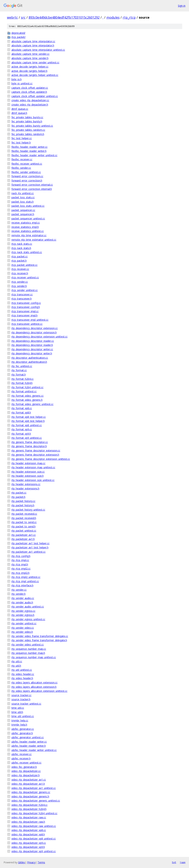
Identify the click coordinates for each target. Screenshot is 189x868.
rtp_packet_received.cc (24, 514)
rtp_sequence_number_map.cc (29, 649)
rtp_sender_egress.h (23, 615)
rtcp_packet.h (19, 261)
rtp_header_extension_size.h (28, 476)
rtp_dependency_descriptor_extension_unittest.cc (40, 337)
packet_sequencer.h (23, 214)
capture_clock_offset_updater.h (29, 92)
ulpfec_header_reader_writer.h (29, 746)
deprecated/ (18, 33)
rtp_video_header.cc (23, 674)
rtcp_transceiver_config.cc (26, 303)
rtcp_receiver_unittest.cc (25, 277)
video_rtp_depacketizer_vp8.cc (29, 830)
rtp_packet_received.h (24, 518)
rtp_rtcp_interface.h (22, 585)
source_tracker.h (21, 699)
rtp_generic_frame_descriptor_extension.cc (36, 450)
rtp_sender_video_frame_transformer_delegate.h (39, 640)
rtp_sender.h (19, 594)
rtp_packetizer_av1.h (23, 539)
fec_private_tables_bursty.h (27, 121)
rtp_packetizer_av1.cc (24, 535)
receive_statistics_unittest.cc (28, 231)
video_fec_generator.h (24, 767)
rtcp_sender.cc (20, 282)
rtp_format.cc (19, 370)
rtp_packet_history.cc (23, 501)
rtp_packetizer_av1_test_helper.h (30, 547)
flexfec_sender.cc (21, 168)
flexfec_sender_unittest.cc (26, 172)
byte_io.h (17, 79)
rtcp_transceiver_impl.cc (25, 311)
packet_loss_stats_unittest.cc (28, 206)
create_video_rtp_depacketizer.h (30, 105)
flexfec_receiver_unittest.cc (27, 164)
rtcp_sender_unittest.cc (25, 290)
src (23, 17)
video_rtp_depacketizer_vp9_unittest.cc (34, 851)
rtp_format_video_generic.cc (28, 396)
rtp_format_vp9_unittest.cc (27, 438)
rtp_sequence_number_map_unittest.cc (34, 657)
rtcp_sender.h (19, 286)
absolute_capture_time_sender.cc (30, 54)
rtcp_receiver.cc (20, 269)
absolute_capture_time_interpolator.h (33, 45)
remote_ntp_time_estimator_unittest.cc (34, 240)
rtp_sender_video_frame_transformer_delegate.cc (40, 636)
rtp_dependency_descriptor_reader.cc (33, 341)
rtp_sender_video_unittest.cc (28, 645)
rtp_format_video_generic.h (27, 400)
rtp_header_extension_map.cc (28, 463)
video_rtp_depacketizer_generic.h (30, 796)
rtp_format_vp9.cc (22, 429)
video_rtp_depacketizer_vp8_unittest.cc (34, 839)
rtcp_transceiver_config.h (26, 307)
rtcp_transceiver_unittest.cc (27, 324)
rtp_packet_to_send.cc (24, 522)
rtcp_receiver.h (20, 273)
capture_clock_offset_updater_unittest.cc (35, 96)
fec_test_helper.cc (22, 138)
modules (113, 17)
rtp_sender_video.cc (23, 628)
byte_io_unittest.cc (22, 83)
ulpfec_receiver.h (21, 758)
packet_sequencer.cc (23, 210)
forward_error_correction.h (27, 180)
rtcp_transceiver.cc (22, 294)
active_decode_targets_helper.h (29, 71)
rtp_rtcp (129, 17)
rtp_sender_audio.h (22, 602)
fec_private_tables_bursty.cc (27, 117)
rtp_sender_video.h (22, 632)
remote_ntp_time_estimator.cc (29, 235)
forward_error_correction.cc (27, 176)
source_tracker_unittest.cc (26, 704)
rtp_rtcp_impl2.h (20, 573)
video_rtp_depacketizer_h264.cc (30, 805)
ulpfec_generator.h (22, 733)
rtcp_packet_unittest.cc (24, 265)
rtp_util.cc (17, 661)
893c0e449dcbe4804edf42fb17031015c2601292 (64, 17)
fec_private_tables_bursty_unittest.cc (32, 126)
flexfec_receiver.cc (22, 159)
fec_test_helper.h (21, 143)
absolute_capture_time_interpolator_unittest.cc (38, 50)
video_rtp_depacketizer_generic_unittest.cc (36, 801)
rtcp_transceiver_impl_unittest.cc (30, 320)
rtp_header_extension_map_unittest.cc (33, 467)
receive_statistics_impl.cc (26, 223)
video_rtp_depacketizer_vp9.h (28, 847)
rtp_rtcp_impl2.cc (21, 569)
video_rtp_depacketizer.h (26, 775)
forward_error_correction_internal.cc (32, 185)
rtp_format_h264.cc (23, 379)
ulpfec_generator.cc (23, 729)
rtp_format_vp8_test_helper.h (28, 421)
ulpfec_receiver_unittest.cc (26, 763)
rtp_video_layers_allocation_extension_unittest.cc (39, 691)
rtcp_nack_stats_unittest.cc (27, 252)
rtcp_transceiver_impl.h (24, 315)
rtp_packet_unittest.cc (24, 531)
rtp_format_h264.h (22, 383)
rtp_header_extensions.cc (26, 484)
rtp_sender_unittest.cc (24, 623)
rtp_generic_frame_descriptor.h (29, 446)
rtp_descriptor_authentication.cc (30, 358)
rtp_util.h (16, 666)
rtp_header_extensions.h (25, 488)
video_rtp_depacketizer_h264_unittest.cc (34, 813)
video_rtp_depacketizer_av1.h (28, 784)
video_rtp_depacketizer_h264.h (29, 809)
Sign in (182, 6)
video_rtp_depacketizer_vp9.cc (29, 843)
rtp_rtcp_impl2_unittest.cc (26, 577)
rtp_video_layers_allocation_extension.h (34, 687)
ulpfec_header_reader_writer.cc (29, 742)
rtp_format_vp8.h (21, 413)
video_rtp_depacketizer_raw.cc (29, 817)
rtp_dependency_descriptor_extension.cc (35, 328)
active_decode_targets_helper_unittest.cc (35, 75)
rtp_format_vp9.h (21, 434)
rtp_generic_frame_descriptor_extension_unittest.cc (41, 459)
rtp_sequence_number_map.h (28, 653)
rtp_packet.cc (19, 493)
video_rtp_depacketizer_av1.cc (29, 780)
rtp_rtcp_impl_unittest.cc (25, 581)
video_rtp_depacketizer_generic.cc (31, 792)
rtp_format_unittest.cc (24, 391)
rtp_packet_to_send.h (24, 526)
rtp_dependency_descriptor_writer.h (32, 353)
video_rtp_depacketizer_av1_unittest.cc (34, 788)
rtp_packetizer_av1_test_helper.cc (30, 543)
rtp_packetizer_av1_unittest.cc (29, 552)
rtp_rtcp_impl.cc (20, 560)
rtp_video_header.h (22, 678)
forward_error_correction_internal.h (32, 189)
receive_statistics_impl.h (25, 227)
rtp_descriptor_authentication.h (29, 362)
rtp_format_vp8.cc (22, 408)
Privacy (31, 862)
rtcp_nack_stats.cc (22, 244)
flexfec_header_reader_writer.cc (30, 147)
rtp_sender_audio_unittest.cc (28, 607)
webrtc (12, 17)
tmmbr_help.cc (20, 720)
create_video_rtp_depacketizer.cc (30, 100)
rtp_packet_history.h (23, 505)
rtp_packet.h (18, 497)
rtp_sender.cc (19, 590)
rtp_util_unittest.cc (22, 670)
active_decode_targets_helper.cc (30, 67)
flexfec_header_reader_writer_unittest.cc (34, 155)
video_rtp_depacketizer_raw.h (28, 822)
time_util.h (17, 712)
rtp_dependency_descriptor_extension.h (34, 332)
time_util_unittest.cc (23, 716)
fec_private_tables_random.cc (28, 130)
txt (174, 862)
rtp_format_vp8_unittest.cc (27, 425)
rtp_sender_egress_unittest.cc (28, 619)
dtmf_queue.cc (20, 109)
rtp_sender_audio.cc (23, 598)
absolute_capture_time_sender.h (30, 58)
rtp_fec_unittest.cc (22, 366)
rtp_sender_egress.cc (23, 611)
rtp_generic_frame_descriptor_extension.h (35, 455)
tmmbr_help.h (19, 725)
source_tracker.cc (21, 695)
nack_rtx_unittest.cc (23, 193)
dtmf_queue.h (19, 113)
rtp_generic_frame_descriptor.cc (30, 442)
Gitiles (22, 862)
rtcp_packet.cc (20, 256)
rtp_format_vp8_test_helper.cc (29, 417)
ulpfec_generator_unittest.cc (28, 737)
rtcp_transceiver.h (22, 299)
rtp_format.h (19, 375)
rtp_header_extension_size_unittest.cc (33, 480)
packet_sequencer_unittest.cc (28, 218)
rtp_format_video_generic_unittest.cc (32, 404)
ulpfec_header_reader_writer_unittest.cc (34, 750)
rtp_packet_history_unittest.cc (28, 510)
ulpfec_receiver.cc (22, 754)
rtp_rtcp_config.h (21, 556)
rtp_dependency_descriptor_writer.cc (32, 349)
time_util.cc (18, 708)
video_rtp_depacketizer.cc (26, 771)
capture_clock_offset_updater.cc (30, 88)
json (183, 862)
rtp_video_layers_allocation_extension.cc (35, 682)
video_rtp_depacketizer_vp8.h (28, 834)
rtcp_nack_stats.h (21, 248)
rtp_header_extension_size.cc (28, 472)
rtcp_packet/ (19, 37)
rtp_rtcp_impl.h (20, 564)
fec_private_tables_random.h (28, 134)
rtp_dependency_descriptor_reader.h (32, 345)
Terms (41, 862)
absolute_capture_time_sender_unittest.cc (35, 62)
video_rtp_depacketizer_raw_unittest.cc (34, 826)
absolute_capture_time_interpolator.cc (33, 41)
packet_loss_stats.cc (23, 197)
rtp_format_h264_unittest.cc (27, 387)
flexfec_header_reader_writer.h (29, 151)
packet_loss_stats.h (23, 202)
